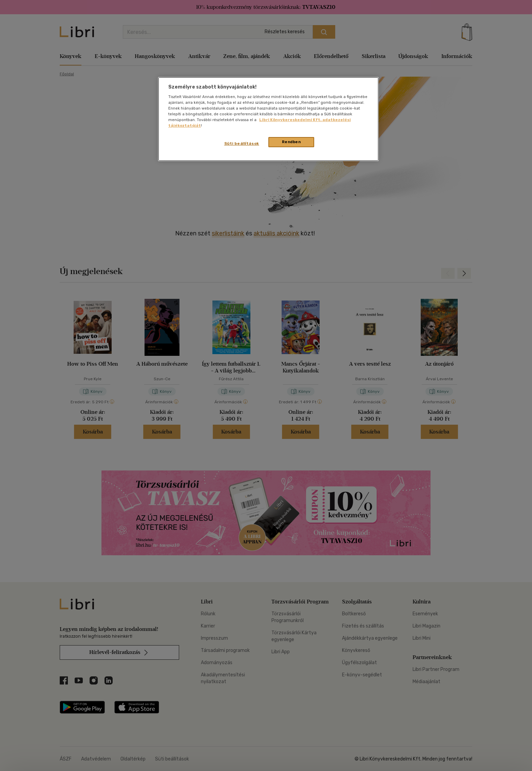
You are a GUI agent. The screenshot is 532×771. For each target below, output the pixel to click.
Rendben (291, 142)
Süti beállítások (242, 143)
